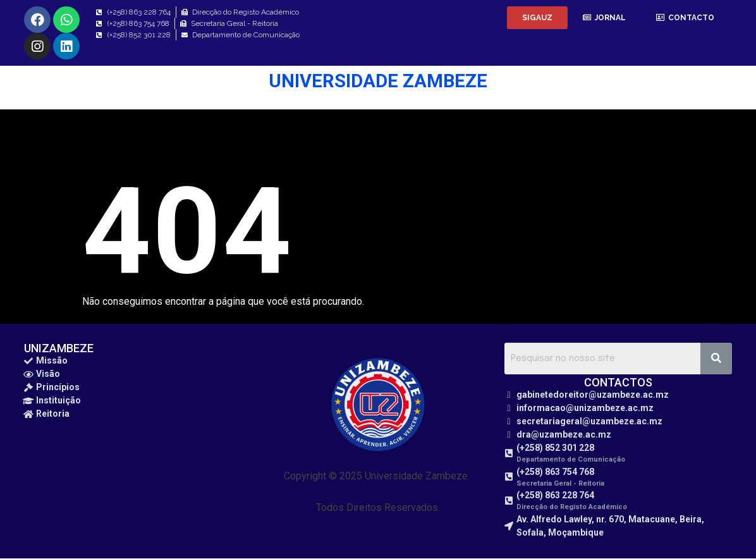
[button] (537, 18)
